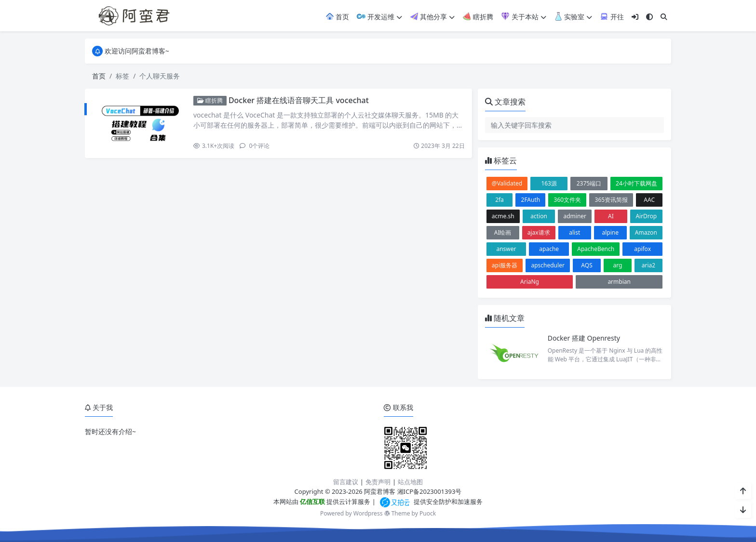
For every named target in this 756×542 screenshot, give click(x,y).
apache (549, 249)
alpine (610, 232)
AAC (649, 200)
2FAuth (531, 200)
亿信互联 (312, 502)
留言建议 (346, 482)
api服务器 (505, 265)
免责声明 (378, 482)
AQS (587, 265)
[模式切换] (649, 17)
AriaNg (530, 282)
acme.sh (503, 216)
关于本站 (524, 17)
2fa (499, 200)
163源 (549, 183)
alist (574, 232)
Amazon (646, 232)
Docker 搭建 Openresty (584, 338)
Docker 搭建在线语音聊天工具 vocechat (299, 100)
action (539, 216)
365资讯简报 (612, 200)
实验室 (573, 17)
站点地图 (410, 482)
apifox (642, 249)
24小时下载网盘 (636, 183)
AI (611, 216)
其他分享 (432, 17)
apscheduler (547, 265)
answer (506, 249)
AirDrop (646, 216)
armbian (619, 282)
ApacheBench (596, 249)
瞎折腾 (478, 17)
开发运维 (379, 17)
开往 (612, 17)
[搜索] (664, 17)
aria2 (648, 265)
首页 (337, 17)
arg (618, 265)
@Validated (507, 183)
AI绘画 (503, 232)
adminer (575, 216)
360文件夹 (568, 200)
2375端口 (589, 183)
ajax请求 (539, 232)
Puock (428, 513)
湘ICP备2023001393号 (430, 491)
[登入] (635, 17)
